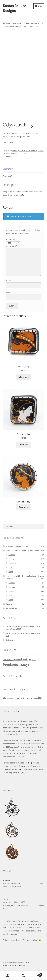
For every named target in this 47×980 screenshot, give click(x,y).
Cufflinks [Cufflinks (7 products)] (17, 660)
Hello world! (10, 640)
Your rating (11, 239)
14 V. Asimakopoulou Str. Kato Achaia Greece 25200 (23, 698)
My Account (8, 976)
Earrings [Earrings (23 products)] (26, 659)
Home (8, 23)
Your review (12, 246)
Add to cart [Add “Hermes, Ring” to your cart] (24, 377)
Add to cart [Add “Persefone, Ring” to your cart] (24, 445)
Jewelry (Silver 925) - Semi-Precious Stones (22, 550)
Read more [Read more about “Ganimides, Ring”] (24, 507)
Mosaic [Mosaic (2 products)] (34, 660)
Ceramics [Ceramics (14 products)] (8, 659)
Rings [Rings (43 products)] (25, 665)
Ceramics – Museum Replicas (17, 546)
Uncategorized (11, 608)
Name (9, 281)
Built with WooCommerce (14, 965)
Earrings (12, 559)
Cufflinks (12, 555)
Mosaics (9, 604)
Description (8, 169)
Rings (24, 26)
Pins (10, 567)
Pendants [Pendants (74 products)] (10, 665)
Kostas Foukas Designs (15, 8)
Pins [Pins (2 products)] (19, 665)
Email (9, 293)
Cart (37, 974)
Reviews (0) (8, 176)
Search (23, 976)
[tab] (24, 169)
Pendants (12, 563)
